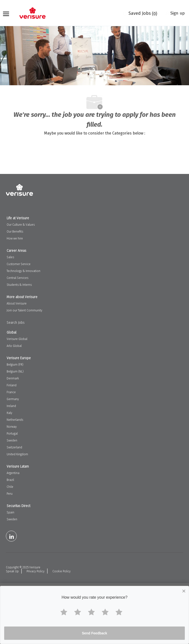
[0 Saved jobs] (140, 13)
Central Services (17, 278)
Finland (12, 385)
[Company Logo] (35, 13)
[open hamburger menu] (6, 13)
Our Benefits (15, 232)
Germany (13, 399)
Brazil (10, 480)
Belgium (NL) (15, 372)
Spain (10, 512)
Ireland (11, 406)
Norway (12, 427)
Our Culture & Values (21, 225)
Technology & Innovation (24, 271)
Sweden (12, 441)
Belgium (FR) (15, 365)
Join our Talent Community (24, 310)
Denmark (13, 378)
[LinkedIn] (11, 536)
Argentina (13, 473)
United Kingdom (17, 454)
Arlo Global (14, 346)
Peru (10, 494)
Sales (10, 257)
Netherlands (15, 420)
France (11, 392)
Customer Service (19, 264)
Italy (9, 413)
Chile (10, 487)
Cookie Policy (62, 571)
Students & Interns (19, 285)
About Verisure (17, 304)
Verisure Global (17, 339)
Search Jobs (16, 323)
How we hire (15, 238)
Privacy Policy (36, 571)
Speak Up (12, 571)
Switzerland (14, 447)
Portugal (12, 434)
